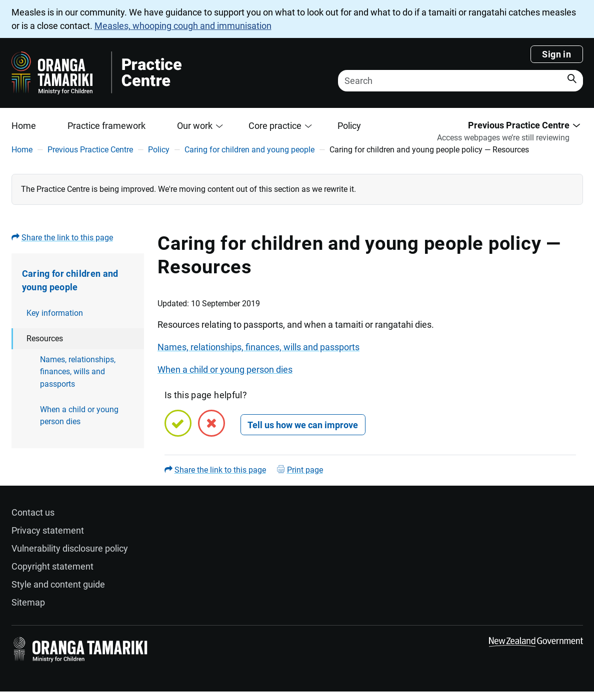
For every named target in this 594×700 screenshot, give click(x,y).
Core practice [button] (275, 126)
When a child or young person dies (79, 415)
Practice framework (106, 126)
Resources (45, 339)
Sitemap (28, 602)
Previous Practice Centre (90, 150)
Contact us (33, 512)
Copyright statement (52, 566)
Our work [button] (195, 126)
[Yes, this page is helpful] (178, 423)
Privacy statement (48, 530)
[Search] (460, 81)
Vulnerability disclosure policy (70, 548)
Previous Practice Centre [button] (519, 125)
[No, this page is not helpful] (211, 423)
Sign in (556, 54)
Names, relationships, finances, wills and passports (78, 372)
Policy (349, 126)
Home (24, 126)
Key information (55, 313)
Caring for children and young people (249, 150)
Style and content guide (58, 584)
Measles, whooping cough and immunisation (183, 26)
